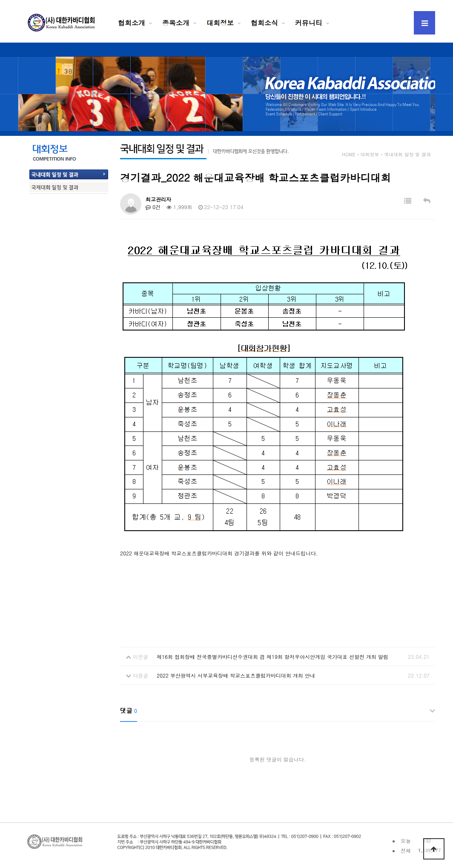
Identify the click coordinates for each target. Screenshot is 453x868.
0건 (153, 207)
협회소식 (264, 23)
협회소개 (132, 23)
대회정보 (220, 23)
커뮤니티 (309, 23)
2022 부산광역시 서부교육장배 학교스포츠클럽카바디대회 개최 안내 (236, 675)
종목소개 (176, 23)
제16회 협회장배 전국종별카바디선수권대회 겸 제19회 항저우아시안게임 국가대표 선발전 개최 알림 (272, 657)
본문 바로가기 (0, 0)
